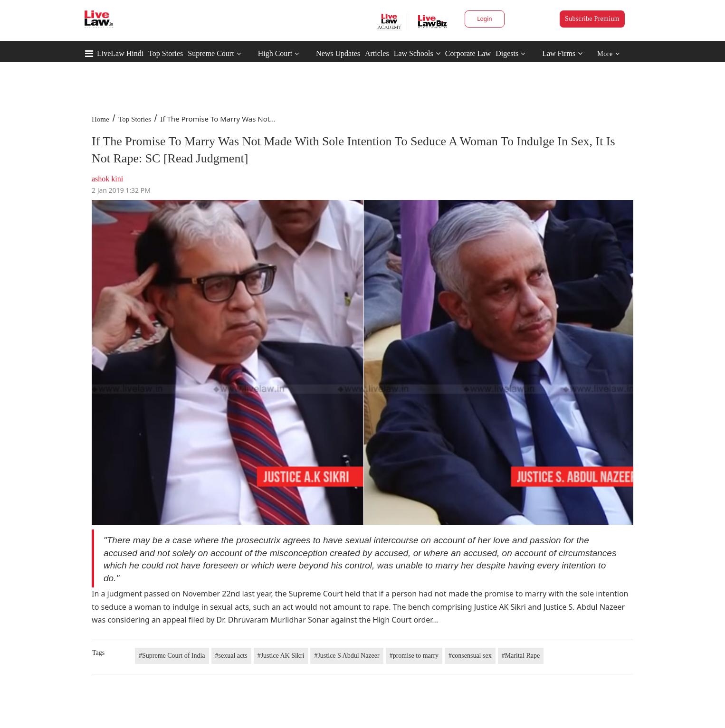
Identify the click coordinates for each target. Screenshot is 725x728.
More (608, 54)
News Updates (338, 53)
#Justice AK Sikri (281, 656)
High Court (275, 53)
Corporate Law (468, 53)
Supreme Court (211, 53)
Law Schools (417, 53)
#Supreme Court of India (172, 656)
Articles (377, 53)
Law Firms (562, 53)
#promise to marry (414, 656)
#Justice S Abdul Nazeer (347, 656)
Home (100, 119)
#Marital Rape (521, 656)
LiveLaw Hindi (120, 53)
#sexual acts (231, 656)
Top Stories (166, 53)
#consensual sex (470, 656)
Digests (507, 53)
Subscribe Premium (592, 19)
